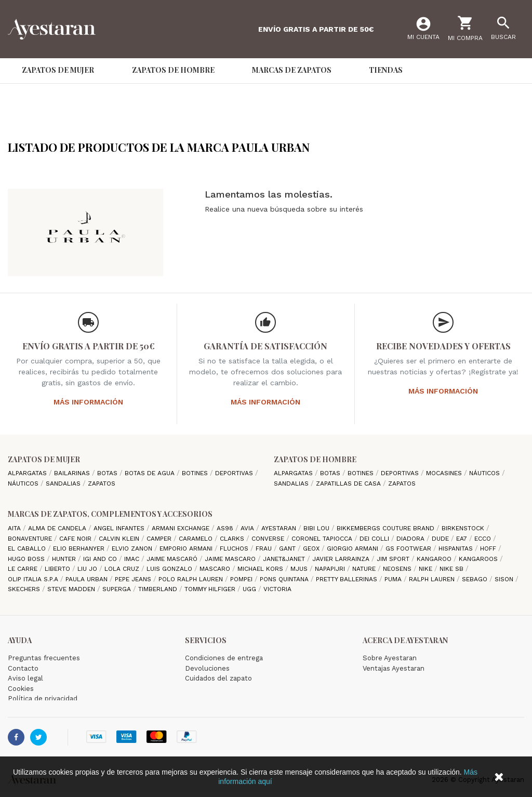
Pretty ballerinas (348, 579)
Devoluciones (207, 668)
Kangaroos (479, 559)
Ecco (484, 539)
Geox (312, 548)
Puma (394, 579)
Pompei (242, 579)
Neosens (398, 569)
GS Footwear (409, 548)
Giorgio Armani (354, 548)
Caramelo (197, 539)
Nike (427, 569)
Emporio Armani (187, 548)
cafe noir (76, 539)
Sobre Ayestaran (390, 658)
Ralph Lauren (433, 579)
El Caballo (28, 548)
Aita (15, 528)
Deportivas (235, 473)
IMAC (133, 559)
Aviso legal (25, 678)
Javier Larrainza (342, 559)
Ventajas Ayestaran (394, 668)
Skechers (25, 589)
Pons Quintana (285, 579)
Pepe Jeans (134, 579)
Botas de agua (151, 473)
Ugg (250, 589)
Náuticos (24, 484)
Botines (196, 473)
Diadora (411, 539)
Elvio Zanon (133, 548)
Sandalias (64, 484)
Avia (248, 528)
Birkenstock (464, 528)
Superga (118, 589)
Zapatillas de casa (349, 484)
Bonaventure (31, 539)
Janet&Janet (285, 559)
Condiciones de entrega (224, 658)
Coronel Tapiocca (323, 539)
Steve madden (72, 589)
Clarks (233, 539)
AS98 (226, 528)
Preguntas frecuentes (44, 658)
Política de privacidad (43, 698)
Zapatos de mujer (44, 459)
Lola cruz (123, 569)
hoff (489, 548)
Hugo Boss (27, 559)
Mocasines (445, 473)
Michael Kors (261, 569)
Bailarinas (73, 473)
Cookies (21, 689)
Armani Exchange (182, 528)
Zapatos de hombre (315, 459)
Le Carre (24, 569)
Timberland (159, 589)
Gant (288, 548)
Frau (265, 548)
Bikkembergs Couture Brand (387, 528)
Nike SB (453, 569)
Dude (441, 539)
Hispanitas (457, 548)
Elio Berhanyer (80, 548)
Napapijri (331, 569)
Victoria (277, 589)
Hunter (65, 559)
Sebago (476, 579)
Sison (505, 579)
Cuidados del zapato (218, 678)
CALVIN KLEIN (120, 539)
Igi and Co (101, 559)
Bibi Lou (317, 528)
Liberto (58, 569)
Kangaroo (435, 559)
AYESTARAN (280, 528)
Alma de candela (58, 528)
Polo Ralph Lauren (192, 579)
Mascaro (216, 569)
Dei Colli (375, 539)
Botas (108, 473)
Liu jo (88, 569)
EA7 (463, 539)
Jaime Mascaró (173, 559)
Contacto (23, 668)
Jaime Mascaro (231, 559)
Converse (269, 539)
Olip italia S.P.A (34, 579)
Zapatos (102, 484)
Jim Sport (394, 559)
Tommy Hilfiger (211, 589)
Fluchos (235, 548)
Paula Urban (88, 579)
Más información (88, 402)
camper (160, 539)
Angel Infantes (120, 528)
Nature (365, 569)
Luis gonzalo (170, 569)
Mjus (300, 569)
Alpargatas (28, 473)
